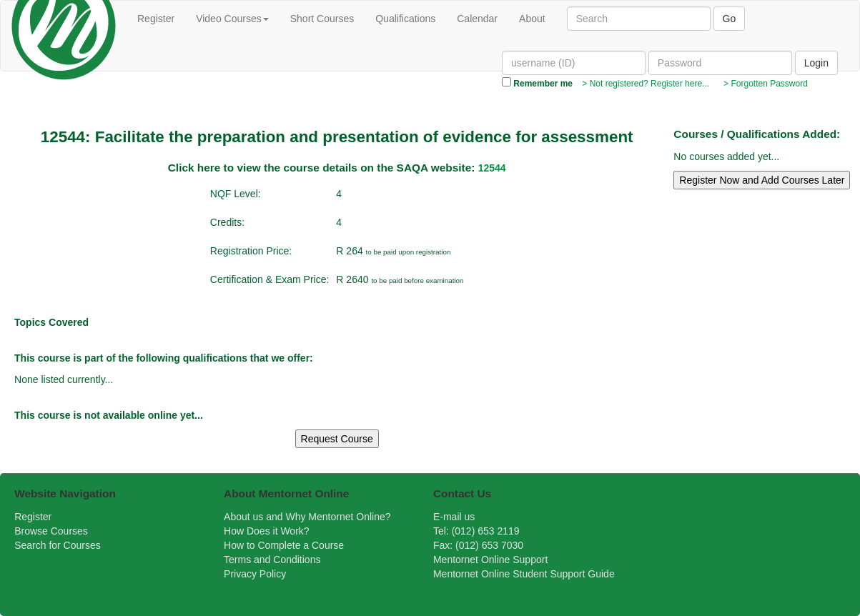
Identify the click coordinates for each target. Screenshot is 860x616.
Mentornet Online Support (490, 560)
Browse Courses (51, 531)
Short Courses (322, 19)
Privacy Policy (255, 574)
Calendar (477, 19)
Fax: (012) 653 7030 (478, 545)
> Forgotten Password (763, 84)
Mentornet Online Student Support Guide (524, 574)
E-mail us (454, 517)
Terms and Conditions (272, 560)
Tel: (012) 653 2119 (476, 531)
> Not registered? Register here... (644, 84)
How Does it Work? (267, 531)
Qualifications (405, 19)
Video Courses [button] (232, 19)
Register (156, 19)
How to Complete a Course (284, 545)
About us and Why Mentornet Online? (307, 517)
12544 (492, 168)
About (532, 19)
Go (730, 19)
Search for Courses (58, 545)
